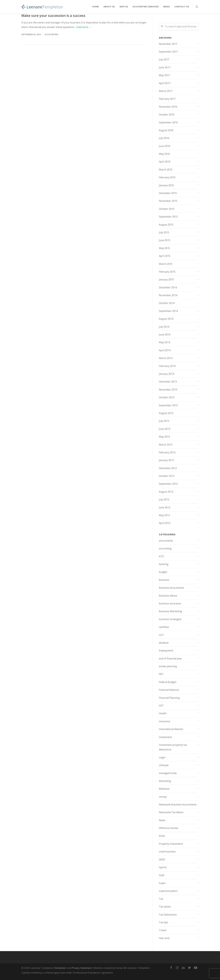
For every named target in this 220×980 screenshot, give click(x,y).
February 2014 (167, 366)
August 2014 (166, 319)
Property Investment (171, 844)
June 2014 (165, 335)
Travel (163, 930)
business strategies (170, 619)
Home (96, 7)
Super (162, 883)
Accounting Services (146, 7)
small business (167, 852)
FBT (161, 674)
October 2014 (167, 303)
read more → (84, 27)
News (167, 7)
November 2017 (168, 44)
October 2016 (167, 115)
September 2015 (168, 217)
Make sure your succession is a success (53, 15)
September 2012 (168, 484)
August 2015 (166, 225)
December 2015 (168, 193)
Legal (162, 757)
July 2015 (164, 232)
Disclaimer (60, 968)
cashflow (164, 627)
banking (164, 564)
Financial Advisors (169, 690)
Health (163, 713)
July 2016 (164, 138)
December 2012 (168, 468)
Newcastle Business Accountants (178, 804)
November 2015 (168, 201)
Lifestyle (164, 765)
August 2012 (166, 492)
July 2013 (164, 421)
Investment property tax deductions (173, 747)
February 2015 (167, 272)
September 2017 (168, 52)
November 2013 (168, 390)
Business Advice (168, 596)
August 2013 (166, 413)
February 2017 (167, 99)
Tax (161, 899)
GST (161, 706)
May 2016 (164, 154)
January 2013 (166, 460)
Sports (163, 867)
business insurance (170, 603)
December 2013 (168, 382)
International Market (171, 729)
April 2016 (165, 162)
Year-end (164, 938)
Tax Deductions (168, 915)
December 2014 (168, 287)
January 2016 (166, 185)
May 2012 (164, 515)
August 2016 (166, 130)
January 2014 (166, 374)
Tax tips (163, 922)
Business (164, 580)
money (163, 797)
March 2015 (166, 264)
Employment (166, 651)
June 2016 (165, 146)
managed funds (168, 773)
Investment (165, 737)
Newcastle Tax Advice (171, 812)
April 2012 (165, 523)
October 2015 (167, 209)
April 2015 (165, 256)
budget (163, 572)
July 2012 (164, 499)
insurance (165, 721)
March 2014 (166, 358)
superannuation (168, 891)
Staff (162, 875)
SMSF (162, 860)
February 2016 (167, 177)
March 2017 (166, 91)
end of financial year (170, 658)
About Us (109, 7)
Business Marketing (170, 611)
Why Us (124, 7)
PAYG (162, 836)
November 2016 (168, 107)
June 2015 (165, 240)
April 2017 (165, 83)
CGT (161, 635)
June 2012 (165, 507)
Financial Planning (169, 698)
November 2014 (168, 295)
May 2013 (164, 437)
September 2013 (168, 405)
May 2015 (164, 248)
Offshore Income (169, 828)
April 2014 (165, 350)
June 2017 (165, 67)
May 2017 (164, 75)
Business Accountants (171, 588)
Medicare (164, 789)
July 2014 (164, 327)
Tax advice (165, 907)
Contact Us (182, 7)
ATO (161, 556)
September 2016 (168, 122)
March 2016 (166, 170)
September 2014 (168, 311)
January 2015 (166, 279)
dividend (164, 643)
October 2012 (167, 476)
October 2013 (167, 397)
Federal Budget (168, 682)
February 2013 (167, 452)
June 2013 (165, 429)
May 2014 (164, 342)
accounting (52, 34)
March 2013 (166, 445)
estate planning (168, 666)
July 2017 (164, 59)
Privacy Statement (82, 968)
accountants (166, 541)
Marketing (165, 781)
